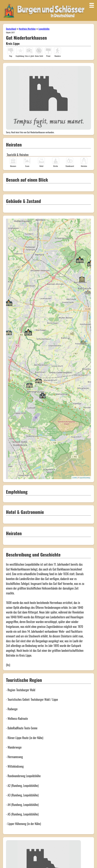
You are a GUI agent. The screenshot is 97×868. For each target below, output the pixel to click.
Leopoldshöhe (44, 29)
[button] (88, 292)
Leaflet (75, 478)
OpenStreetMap (85, 478)
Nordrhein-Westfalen (27, 29)
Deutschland (11, 29)
